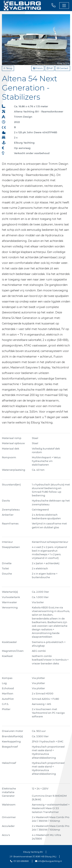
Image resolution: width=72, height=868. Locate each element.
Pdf (50, 68)
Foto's (38, 68)
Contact (63, 68)
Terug (8, 68)
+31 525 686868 (19, 861)
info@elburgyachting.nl (48, 861)
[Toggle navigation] (64, 6)
